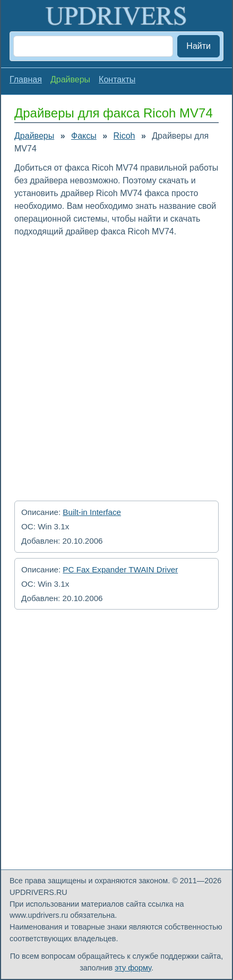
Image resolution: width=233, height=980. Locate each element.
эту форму (133, 968)
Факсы (84, 136)
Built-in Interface (92, 512)
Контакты (117, 79)
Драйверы (34, 136)
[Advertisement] (116, 365)
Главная (26, 79)
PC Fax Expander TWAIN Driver (120, 569)
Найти (199, 46)
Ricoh (124, 136)
